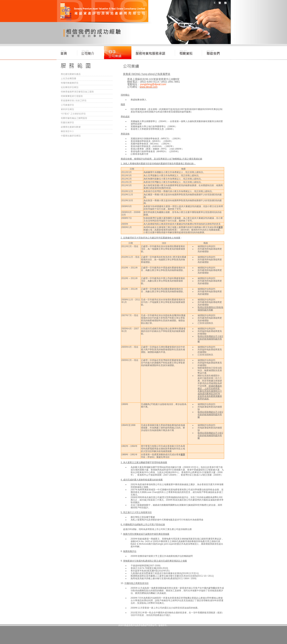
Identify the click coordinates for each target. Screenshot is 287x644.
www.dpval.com (149, 87)
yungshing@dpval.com (153, 84)
